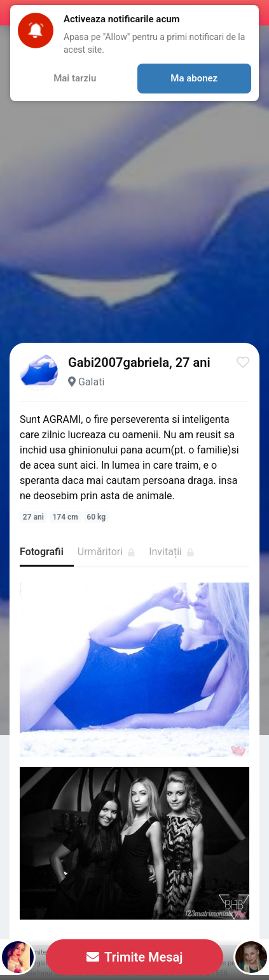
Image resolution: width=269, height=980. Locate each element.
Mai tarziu (75, 78)
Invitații (171, 552)
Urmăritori (106, 552)
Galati (91, 382)
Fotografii (42, 552)
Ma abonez (194, 78)
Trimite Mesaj (135, 957)
